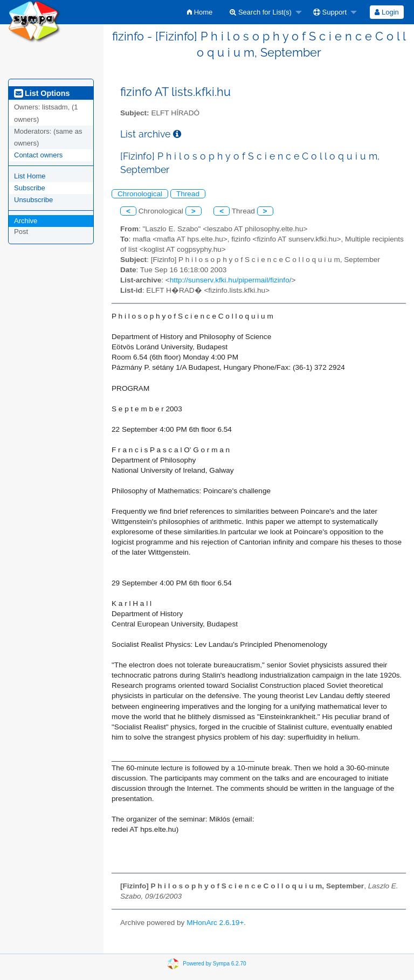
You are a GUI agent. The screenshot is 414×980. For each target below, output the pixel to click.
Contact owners (38, 155)
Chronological (140, 194)
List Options (42, 93)
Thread (188, 194)
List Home (30, 176)
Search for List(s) (261, 12)
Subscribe (30, 188)
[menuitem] (200, 12)
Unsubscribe (33, 200)
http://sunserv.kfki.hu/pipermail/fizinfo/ (231, 280)
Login (387, 12)
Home (200, 12)
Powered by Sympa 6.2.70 (214, 963)
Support (330, 12)
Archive (26, 221)
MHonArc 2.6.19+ (215, 923)
